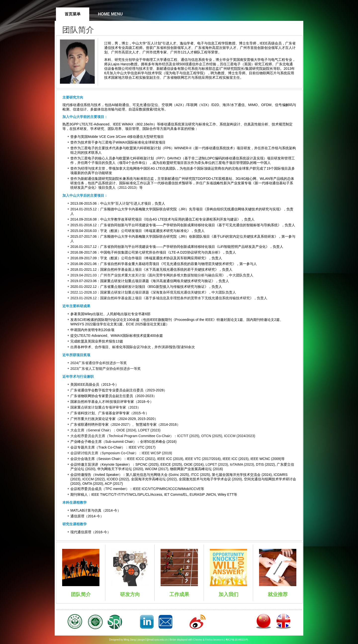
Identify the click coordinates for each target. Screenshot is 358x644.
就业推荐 (278, 594)
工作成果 (179, 594)
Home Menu (110, 14)
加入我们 (228, 594)
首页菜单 (73, 14)
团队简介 (81, 594)
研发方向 (130, 594)
